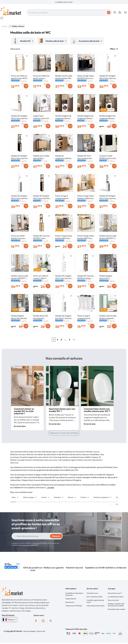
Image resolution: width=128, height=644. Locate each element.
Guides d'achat (71, 600)
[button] (120, 13)
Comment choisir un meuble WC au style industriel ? (24, 412)
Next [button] (116, 505)
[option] (64, 2)
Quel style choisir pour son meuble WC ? (62, 411)
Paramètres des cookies (116, 610)
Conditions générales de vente (95, 602)
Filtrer (114, 50)
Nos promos (70, 603)
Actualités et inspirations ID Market (74, 595)
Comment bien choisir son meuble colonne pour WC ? (97, 411)
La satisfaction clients (116, 598)
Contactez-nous (92, 594)
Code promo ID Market (74, 607)
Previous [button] (112, 505)
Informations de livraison (96, 607)
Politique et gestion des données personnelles (116, 606)
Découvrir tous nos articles (64, 434)
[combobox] (69, 13)
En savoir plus (20, 427)
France (9, 621)
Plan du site (41, 632)
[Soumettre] (109, 13)
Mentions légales (29, 632)
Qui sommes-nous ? (115, 594)
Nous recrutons (113, 601)
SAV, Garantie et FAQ (94, 598)
